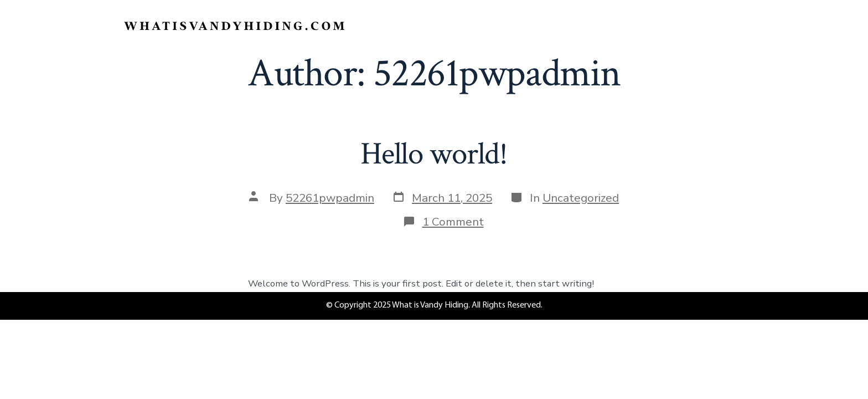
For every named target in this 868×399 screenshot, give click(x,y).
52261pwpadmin (330, 198)
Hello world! (434, 154)
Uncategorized (581, 198)
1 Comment (453, 222)
